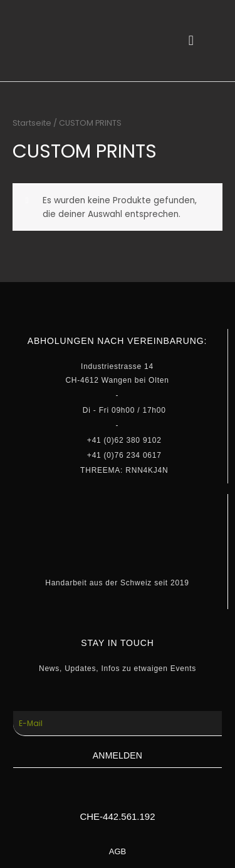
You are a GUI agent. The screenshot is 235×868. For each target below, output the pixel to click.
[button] (191, 41)
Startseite (32, 123)
